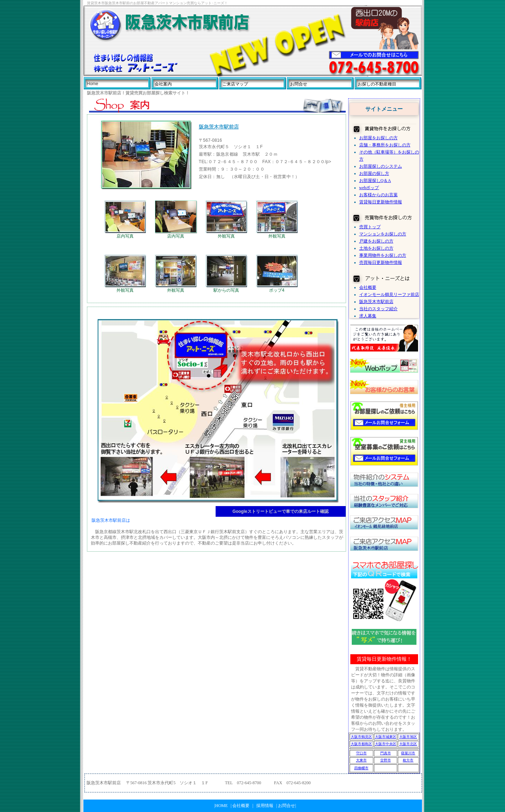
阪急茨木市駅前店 (376, 302)
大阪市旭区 (408, 737)
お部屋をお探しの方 (378, 138)
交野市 (386, 760)
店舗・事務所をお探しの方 (385, 145)
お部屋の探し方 (374, 173)
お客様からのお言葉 (378, 195)
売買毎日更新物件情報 (381, 262)
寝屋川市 (408, 753)
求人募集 (368, 316)
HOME (221, 806)
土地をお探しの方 (376, 248)
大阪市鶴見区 (361, 737)
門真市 (386, 753)
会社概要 (368, 287)
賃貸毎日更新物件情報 (381, 202)
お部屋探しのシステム (381, 166)
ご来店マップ (235, 84)
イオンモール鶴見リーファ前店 (389, 295)
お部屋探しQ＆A (375, 181)
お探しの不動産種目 (377, 84)
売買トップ (370, 227)
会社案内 (163, 84)
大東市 (361, 760)
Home (93, 84)
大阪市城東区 (386, 737)
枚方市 (408, 760)
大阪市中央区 (386, 744)
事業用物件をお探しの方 (383, 255)
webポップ (369, 188)
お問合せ (299, 84)
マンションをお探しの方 (383, 234)
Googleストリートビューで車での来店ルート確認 (280, 511)
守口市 (361, 753)
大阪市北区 (408, 744)
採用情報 (265, 806)
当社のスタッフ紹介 (378, 309)
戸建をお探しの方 (376, 241)
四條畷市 (361, 768)
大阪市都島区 (361, 744)
